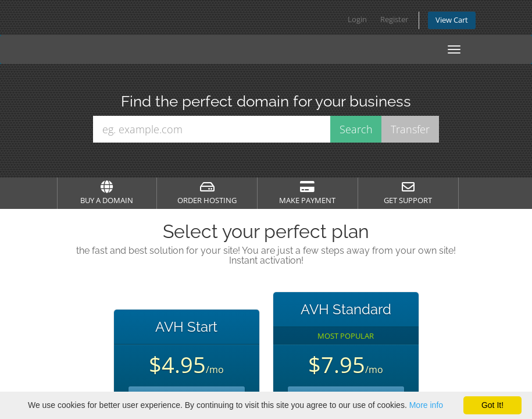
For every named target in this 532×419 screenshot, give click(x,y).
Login (357, 19)
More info (426, 405)
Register (394, 19)
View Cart (452, 20)
